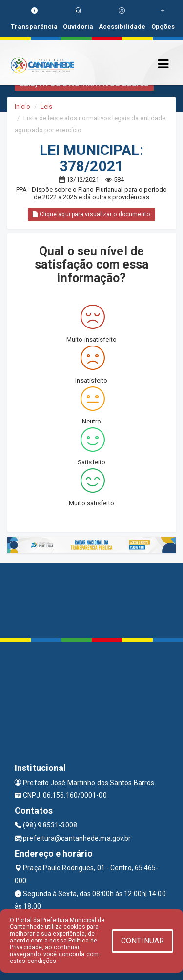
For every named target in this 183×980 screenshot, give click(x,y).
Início (22, 106)
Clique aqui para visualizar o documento (91, 214)
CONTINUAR (142, 941)
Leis (46, 106)
